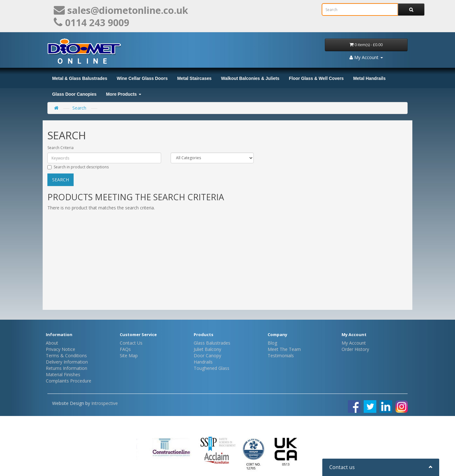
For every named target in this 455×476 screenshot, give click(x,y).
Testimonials (281, 355)
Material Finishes (63, 374)
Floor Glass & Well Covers (316, 78)
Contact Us (131, 343)
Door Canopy (207, 355)
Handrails (203, 362)
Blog (272, 343)
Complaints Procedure (69, 381)
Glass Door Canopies (74, 94)
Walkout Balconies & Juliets (250, 78)
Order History (355, 349)
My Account (354, 343)
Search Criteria (61, 148)
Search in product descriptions (78, 167)
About (52, 343)
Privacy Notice (61, 349)
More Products (124, 94)
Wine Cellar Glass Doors (142, 78)
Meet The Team (284, 349)
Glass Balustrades (212, 343)
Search (79, 108)
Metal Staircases (194, 78)
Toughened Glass (212, 368)
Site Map (129, 355)
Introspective (105, 403)
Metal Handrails (370, 78)
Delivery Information (67, 362)
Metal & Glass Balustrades (80, 78)
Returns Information (67, 368)
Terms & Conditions (66, 355)
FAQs (125, 349)
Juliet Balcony (207, 349)
